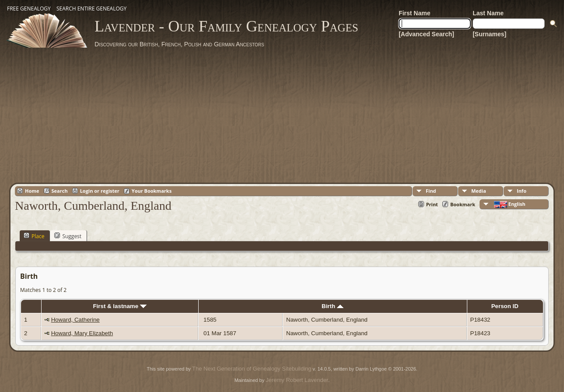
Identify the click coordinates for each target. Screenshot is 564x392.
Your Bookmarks (152, 191)
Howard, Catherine (75, 320)
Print (432, 204)
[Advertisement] (282, 114)
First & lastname (119, 306)
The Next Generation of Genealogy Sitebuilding (252, 369)
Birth (333, 306)
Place (34, 236)
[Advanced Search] (426, 34)
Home (32, 191)
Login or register (100, 191)
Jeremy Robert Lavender (297, 380)
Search (60, 191)
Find (431, 191)
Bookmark (463, 204)
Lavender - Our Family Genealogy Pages (226, 26)
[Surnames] (489, 34)
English (509, 204)
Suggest (68, 236)
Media (479, 191)
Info (522, 191)
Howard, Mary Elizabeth (82, 333)
